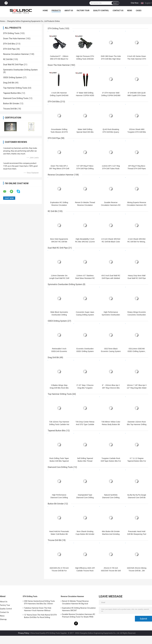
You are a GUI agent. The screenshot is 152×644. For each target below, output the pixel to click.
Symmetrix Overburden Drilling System (20, 70)
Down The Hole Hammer (14, 39)
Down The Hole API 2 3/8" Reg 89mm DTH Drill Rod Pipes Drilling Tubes (59, 169)
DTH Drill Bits (9, 44)
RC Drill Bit (8, 59)
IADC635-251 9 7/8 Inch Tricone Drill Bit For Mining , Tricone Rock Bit (59, 571)
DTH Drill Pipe (9, 49)
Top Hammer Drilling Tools (15, 88)
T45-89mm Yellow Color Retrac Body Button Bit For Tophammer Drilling (111, 424)
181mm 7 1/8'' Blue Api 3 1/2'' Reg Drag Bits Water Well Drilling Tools (137, 388)
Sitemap (3, 619)
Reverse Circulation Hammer (16, 54)
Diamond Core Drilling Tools (16, 98)
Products (56, 11)
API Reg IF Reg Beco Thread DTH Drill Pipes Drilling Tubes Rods (137, 169)
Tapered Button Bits (12, 93)
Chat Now (135, 3)
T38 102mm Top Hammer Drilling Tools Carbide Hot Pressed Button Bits (59, 424)
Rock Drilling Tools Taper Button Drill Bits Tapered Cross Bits (59, 461)
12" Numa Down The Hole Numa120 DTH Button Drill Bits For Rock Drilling (40, 616)
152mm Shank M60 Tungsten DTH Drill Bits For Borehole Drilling (137, 132)
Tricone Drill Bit (10, 109)
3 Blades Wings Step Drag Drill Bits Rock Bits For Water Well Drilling (59, 388)
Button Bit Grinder (11, 104)
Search (115, 3)
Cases (139, 11)
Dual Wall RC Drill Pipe (13, 65)
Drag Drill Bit (9, 83)
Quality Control (101, 11)
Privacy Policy (24, 633)
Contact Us (118, 11)
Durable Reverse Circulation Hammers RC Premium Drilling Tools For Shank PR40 (79, 616)
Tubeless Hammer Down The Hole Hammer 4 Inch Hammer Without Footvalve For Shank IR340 (38, 610)
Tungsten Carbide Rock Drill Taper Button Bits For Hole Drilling (111, 461)
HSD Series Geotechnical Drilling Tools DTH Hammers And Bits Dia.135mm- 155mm (39, 603)
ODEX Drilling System (13, 77)
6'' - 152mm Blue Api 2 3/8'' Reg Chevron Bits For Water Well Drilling (111, 388)
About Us (69, 11)
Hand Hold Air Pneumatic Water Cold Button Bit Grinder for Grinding (59, 534)
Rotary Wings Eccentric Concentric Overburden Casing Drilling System (137, 315)
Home (45, 11)
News (130, 11)
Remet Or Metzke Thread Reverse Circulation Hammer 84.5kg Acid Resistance (75, 603)
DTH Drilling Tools (11, 33)
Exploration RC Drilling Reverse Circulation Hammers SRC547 (59, 205)
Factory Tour (83, 11)
